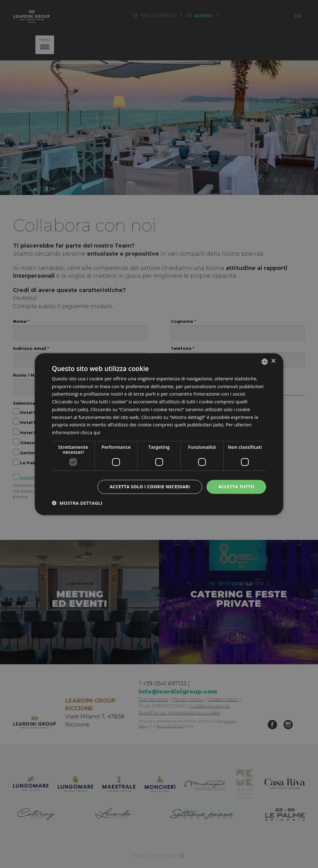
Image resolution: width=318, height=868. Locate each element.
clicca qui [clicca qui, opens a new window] (90, 432)
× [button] (273, 361)
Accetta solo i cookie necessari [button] (150, 487)
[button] (77, 503)
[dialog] (159, 434)
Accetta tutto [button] (236, 487)
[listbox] (265, 361)
